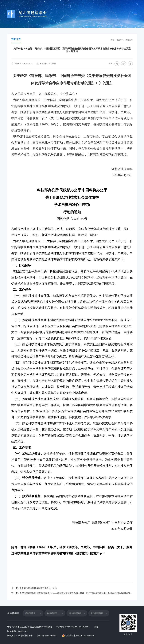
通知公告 (129, 40)
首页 (112, 40)
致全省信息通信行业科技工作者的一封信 (38, 588)
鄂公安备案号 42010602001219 (78, 636)
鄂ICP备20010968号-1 (47, 636)
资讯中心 (120, 40)
